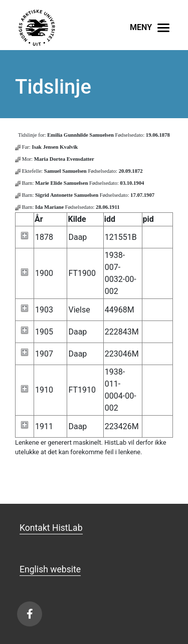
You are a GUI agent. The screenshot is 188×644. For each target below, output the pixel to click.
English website (50, 569)
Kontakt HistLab (51, 528)
